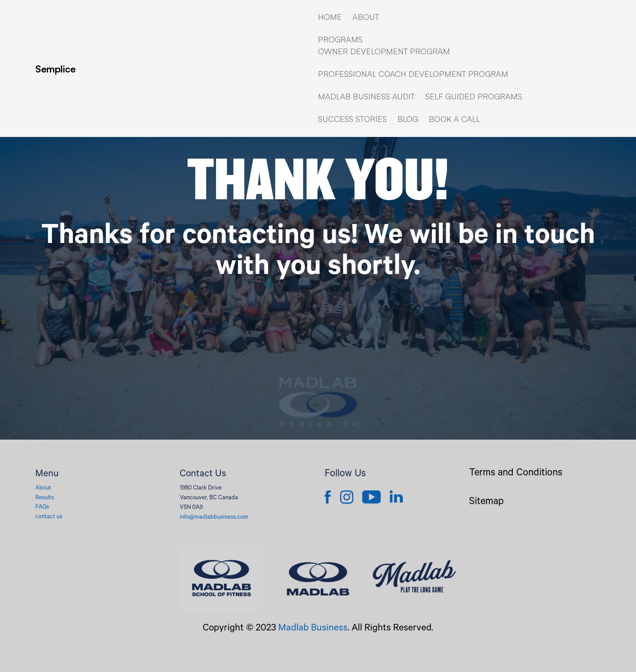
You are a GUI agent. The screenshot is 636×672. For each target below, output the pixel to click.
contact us (49, 517)
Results (45, 498)
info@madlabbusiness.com (214, 518)
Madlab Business (313, 629)
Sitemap (486, 503)
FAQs (42, 507)
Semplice (55, 69)
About (43, 488)
